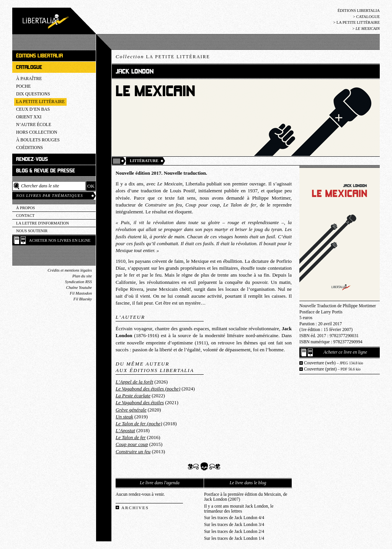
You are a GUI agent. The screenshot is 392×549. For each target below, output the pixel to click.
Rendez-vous (32, 159)
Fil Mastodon (81, 293)
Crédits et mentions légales (70, 270)
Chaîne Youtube (79, 288)
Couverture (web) (334, 363)
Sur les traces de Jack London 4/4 (234, 518)
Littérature (144, 161)
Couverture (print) (332, 369)
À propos (25, 208)
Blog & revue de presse (46, 171)
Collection (163, 57)
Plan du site (82, 276)
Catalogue (368, 17)
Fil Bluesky (83, 299)
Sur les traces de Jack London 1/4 (234, 538)
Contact (25, 216)
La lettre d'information (42, 223)
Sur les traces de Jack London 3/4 (234, 525)
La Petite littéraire (358, 22)
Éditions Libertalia (359, 11)
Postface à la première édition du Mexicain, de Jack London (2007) (246, 497)
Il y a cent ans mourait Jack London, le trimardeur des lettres (239, 509)
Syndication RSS (78, 282)
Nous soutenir (32, 231)
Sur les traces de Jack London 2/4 (234, 532)
